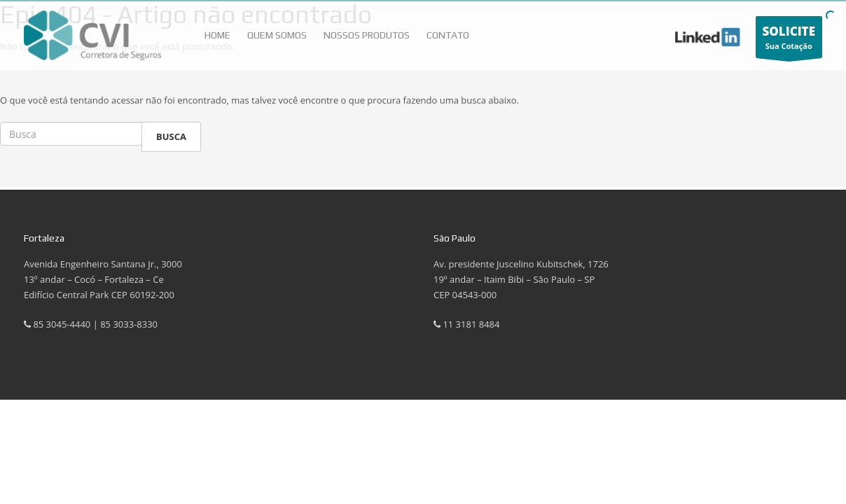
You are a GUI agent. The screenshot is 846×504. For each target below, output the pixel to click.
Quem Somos (277, 35)
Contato (448, 35)
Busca (171, 136)
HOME (217, 35)
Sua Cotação (789, 41)
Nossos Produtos (367, 35)
